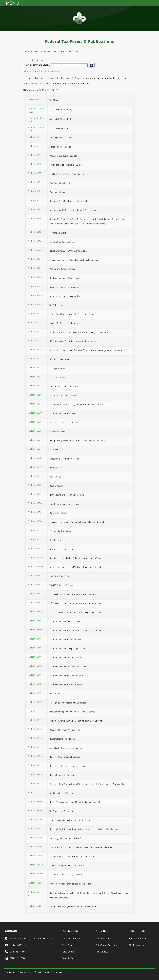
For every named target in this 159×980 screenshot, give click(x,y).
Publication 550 (35, 503)
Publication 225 (35, 232)
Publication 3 (34, 146)
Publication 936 (35, 756)
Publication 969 (35, 801)
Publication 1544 (35, 838)
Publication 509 (35, 304)
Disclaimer (10, 972)
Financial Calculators (73, 958)
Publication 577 (35, 530)
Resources (35, 51)
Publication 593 (35, 576)
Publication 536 (35, 440)
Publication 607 (35, 657)
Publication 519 (35, 359)
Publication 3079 (35, 865)
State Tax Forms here (48, 72)
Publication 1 (33, 137)
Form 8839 (33, 792)
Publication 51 (34, 200)
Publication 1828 (35, 856)
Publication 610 (35, 684)
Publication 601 (35, 621)
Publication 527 (35, 404)
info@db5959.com (18, 945)
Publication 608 (35, 666)
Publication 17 (34, 182)
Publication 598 (35, 612)
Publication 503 (35, 277)
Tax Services (103, 952)
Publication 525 (35, 395)
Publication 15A (35, 164)
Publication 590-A (36, 557)
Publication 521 (34, 368)
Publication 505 (35, 295)
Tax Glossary (33, 100)
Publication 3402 (35, 874)
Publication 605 (35, 648)
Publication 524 (35, 386)
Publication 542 (35, 476)
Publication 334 (35, 241)
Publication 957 (35, 783)
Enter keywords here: (38, 65)
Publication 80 (34, 218)
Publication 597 (35, 603)
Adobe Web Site (35, 84)
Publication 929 (35, 747)
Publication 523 (35, 377)
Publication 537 (35, 449)
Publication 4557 (35, 906)
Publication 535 (35, 431)
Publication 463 (35, 250)
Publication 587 (35, 548)
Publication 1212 (35, 820)
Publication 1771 (35, 847)
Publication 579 (35, 539)
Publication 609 (35, 675)
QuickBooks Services (108, 945)
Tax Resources (50, 51)
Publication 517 (34, 350)
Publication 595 (35, 594)
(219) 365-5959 (17, 952)
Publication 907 (35, 702)
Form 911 (32, 711)
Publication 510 (35, 313)
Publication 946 (35, 774)
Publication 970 (35, 811)
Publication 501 (35, 259)
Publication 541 (34, 467)
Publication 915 (35, 720)
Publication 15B (35, 173)
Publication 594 (35, 585)
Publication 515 (34, 332)
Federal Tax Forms (69, 51)
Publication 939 (35, 765)
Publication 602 (35, 630)
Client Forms (69, 945)
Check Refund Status (74, 939)
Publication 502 (35, 268)
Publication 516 (35, 341)
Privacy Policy (25, 972)
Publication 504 (35, 286)
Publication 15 (34, 155)
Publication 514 (34, 322)
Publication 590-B (36, 567)
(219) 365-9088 (17, 958)
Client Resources (139, 939)
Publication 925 (35, 729)
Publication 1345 (35, 829)
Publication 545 (35, 485)
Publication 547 (35, 494)
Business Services (106, 939)
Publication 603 (35, 639)
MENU (6, 3)
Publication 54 (34, 209)
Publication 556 (35, 521)
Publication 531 (34, 422)
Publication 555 (35, 512)
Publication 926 (35, 738)
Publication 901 (35, 693)
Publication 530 (35, 413)
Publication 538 (35, 458)
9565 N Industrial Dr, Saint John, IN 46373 (30, 939)
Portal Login (69, 952)
